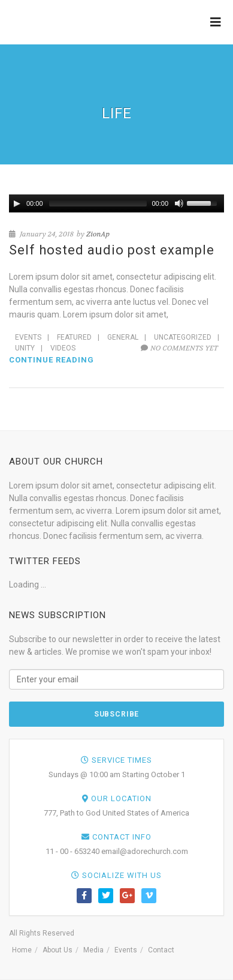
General (123, 337)
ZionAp (98, 234)
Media (93, 950)
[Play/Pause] (17, 203)
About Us (58, 950)
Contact (161, 950)
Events (28, 337)
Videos (63, 348)
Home (22, 950)
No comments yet (179, 348)
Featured (74, 337)
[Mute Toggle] (179, 203)
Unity (25, 348)
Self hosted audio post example (112, 250)
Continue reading (52, 360)
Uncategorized (183, 337)
